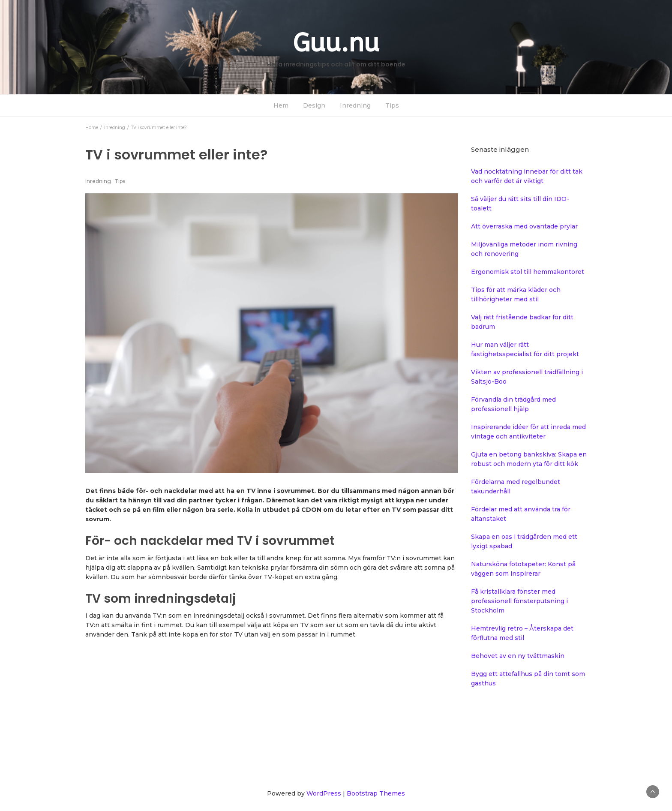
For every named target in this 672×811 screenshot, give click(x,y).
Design (314, 105)
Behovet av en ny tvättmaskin (518, 656)
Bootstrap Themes (376, 793)
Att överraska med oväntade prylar (524, 226)
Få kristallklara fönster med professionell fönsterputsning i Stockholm (519, 601)
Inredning (355, 105)
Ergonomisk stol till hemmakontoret (528, 272)
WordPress (324, 793)
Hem (281, 105)
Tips (392, 105)
